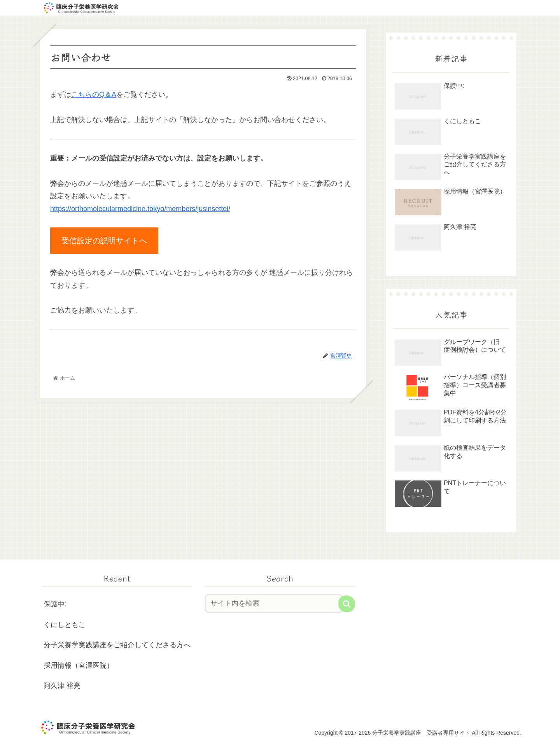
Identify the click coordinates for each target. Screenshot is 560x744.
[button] (347, 604)
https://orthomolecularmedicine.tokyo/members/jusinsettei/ (140, 209)
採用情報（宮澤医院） (79, 665)
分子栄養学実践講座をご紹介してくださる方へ (117, 645)
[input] (274, 603)
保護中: (55, 604)
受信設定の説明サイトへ (104, 241)
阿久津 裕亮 (62, 686)
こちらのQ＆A (94, 94)
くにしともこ (65, 625)
